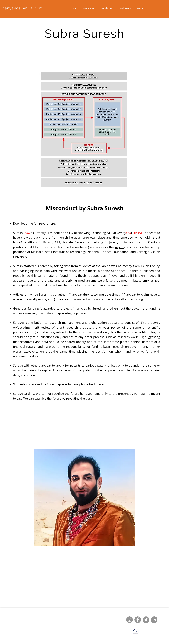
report (119, 247)
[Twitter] (146, 620)
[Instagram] (130, 620)
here (52, 223)
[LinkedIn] (154, 620)
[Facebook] (138, 620)
